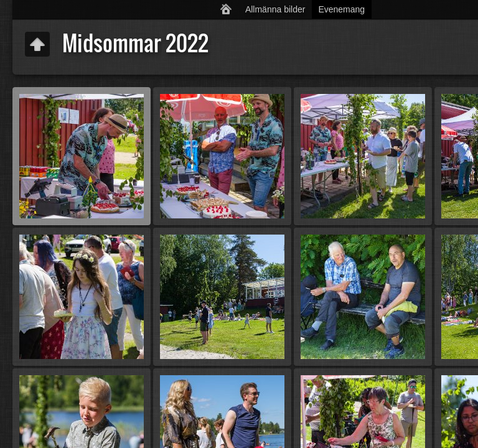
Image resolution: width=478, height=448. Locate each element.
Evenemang (341, 9)
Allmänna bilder (275, 9)
